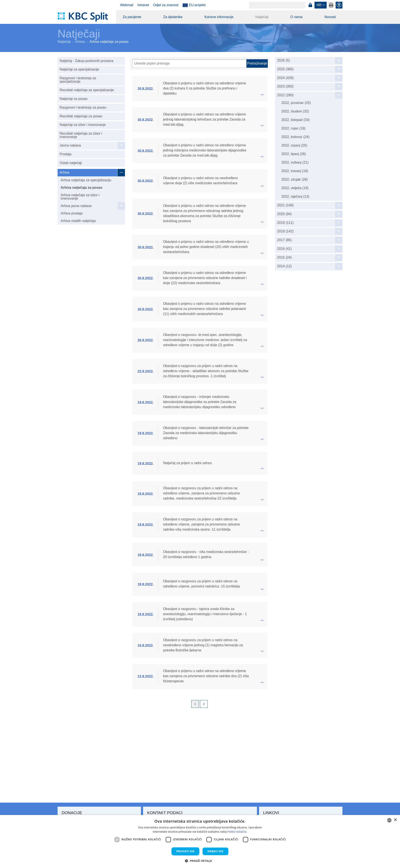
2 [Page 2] (204, 704)
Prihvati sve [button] (185, 851)
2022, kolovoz (296, 137)
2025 (285, 69)
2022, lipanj (294, 154)
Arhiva (80, 42)
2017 (285, 240)
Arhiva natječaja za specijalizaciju (86, 180)
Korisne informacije (219, 17)
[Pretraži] (189, 63)
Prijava (310, 5)
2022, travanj (295, 171)
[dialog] (200, 841)
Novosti (330, 17)
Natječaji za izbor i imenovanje (83, 125)
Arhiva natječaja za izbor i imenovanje (80, 197)
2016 (285, 249)
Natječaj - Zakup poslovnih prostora (87, 61)
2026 (284, 60)
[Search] (277, 5)
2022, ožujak (295, 179)
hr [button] (319, 5)
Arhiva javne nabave (76, 206)
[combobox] (389, 820)
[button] (200, 861)
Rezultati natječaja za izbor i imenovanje (81, 135)
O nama (296, 17)
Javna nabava (70, 145)
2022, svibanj (295, 162)
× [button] (395, 820)
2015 (285, 258)
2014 (285, 266)
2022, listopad (296, 120)
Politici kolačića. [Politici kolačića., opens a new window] (237, 832)
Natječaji (262, 17)
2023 (285, 86)
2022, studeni (295, 111)
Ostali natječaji (71, 163)
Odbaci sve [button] (215, 851)
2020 (285, 214)
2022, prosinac (296, 103)
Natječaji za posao (74, 99)
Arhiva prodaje (72, 213)
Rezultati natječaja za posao (81, 116)
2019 (285, 223)
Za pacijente (132, 17)
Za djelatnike (173, 17)
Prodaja (66, 154)
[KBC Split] (85, 17)
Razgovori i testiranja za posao (83, 107)
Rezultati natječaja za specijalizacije (87, 90)
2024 (285, 78)
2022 (285, 95)
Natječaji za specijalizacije (79, 69)
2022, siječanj (295, 196)
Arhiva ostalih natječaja (78, 221)
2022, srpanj (294, 145)
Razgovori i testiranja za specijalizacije (78, 80)
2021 (285, 205)
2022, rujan (293, 128)
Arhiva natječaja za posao (81, 188)
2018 (285, 231)
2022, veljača (295, 188)
